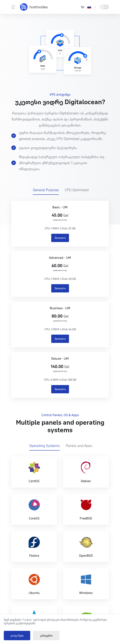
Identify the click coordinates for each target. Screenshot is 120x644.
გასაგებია (46, 636)
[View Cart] (83, 7)
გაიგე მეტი (17, 636)
